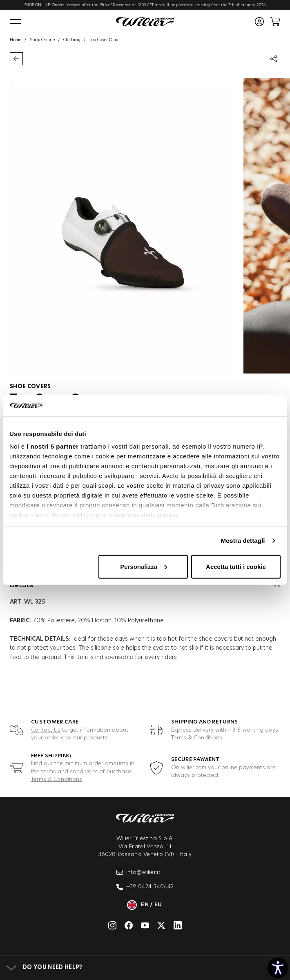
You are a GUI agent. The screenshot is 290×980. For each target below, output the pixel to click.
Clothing (72, 40)
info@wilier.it (139, 872)
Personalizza (144, 567)
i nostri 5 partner (52, 446)
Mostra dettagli (243, 541)
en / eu (145, 905)
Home (16, 40)
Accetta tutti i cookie (236, 567)
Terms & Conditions (197, 738)
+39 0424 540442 (145, 887)
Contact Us (46, 730)
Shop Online (42, 40)
